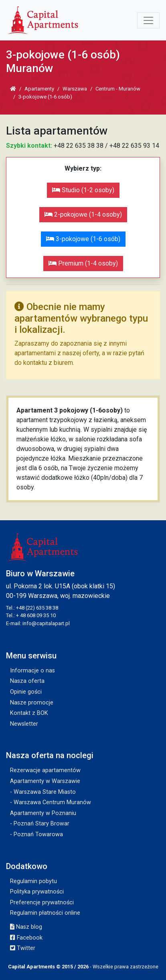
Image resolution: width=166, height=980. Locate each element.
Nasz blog (26, 927)
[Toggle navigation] (148, 20)
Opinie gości (26, 692)
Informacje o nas (32, 671)
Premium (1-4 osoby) (83, 263)
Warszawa (75, 89)
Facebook (26, 938)
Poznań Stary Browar (41, 824)
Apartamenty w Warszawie (45, 781)
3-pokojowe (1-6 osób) (83, 239)
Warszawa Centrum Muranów (52, 802)
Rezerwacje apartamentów (45, 770)
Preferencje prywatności (42, 903)
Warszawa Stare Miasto (45, 792)
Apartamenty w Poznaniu (43, 813)
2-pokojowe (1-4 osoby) (83, 214)
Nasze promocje (32, 703)
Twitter (23, 948)
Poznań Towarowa (38, 834)
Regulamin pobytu (33, 881)
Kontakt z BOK (29, 713)
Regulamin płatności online (45, 913)
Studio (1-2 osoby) (83, 190)
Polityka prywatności (37, 892)
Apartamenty (39, 89)
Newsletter (24, 724)
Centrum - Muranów (118, 89)
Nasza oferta (27, 681)
